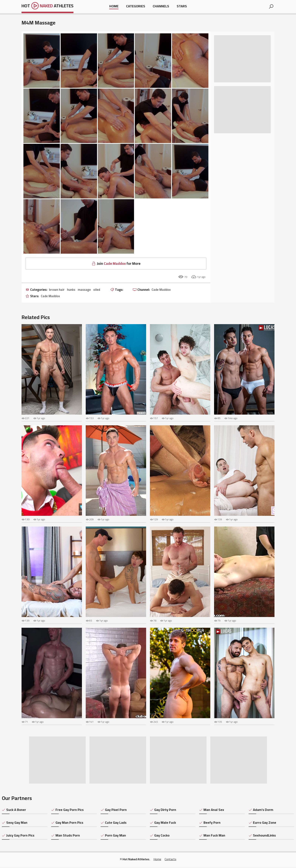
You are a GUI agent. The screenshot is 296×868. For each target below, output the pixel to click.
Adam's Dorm (263, 811)
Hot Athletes (51, 7)
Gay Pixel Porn (116, 811)
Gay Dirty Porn (165, 811)
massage (85, 291)
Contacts (170, 860)
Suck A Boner (16, 811)
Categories (136, 7)
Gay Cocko (162, 836)
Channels (161, 7)
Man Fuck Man (214, 836)
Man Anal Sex (214, 811)
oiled (98, 291)
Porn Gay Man (115, 836)
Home (114, 7)
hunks (72, 291)
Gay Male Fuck (165, 824)
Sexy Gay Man (17, 824)
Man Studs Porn (68, 836)
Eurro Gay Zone (265, 824)
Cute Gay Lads (116, 824)
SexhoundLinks (264, 836)
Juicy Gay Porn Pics (20, 836)
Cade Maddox (164, 291)
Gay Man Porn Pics (69, 824)
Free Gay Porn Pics (70, 811)
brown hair (57, 291)
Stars (182, 7)
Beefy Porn (212, 824)
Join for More (119, 264)
